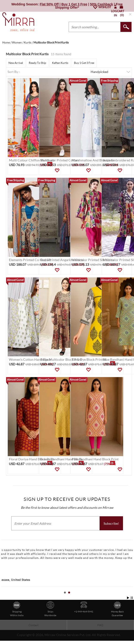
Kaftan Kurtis (60, 63)
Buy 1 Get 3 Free (84, 63)
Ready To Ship (37, 63)
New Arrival (16, 63)
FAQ (100, 625)
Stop (132, 598)
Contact (33, 625)
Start (128, 598)
